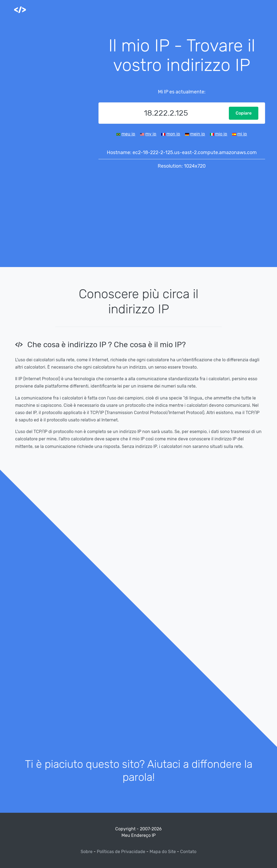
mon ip (173, 134)
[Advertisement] (52, 117)
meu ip (128, 134)
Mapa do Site (163, 852)
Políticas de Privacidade (121, 852)
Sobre (87, 852)
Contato (188, 852)
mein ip (198, 134)
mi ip (242, 134)
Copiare (244, 113)
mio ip (221, 134)
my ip (151, 134)
